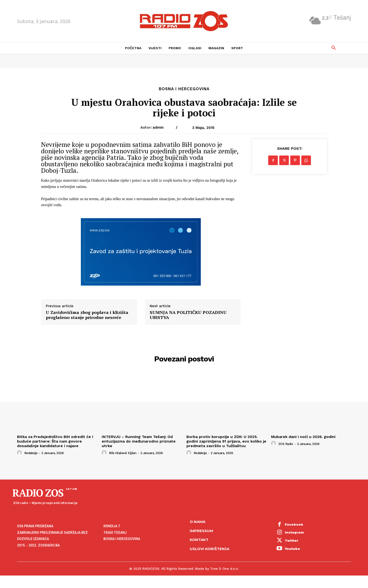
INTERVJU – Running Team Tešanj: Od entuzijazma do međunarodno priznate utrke (139, 441)
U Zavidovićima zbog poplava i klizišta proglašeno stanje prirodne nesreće (87, 315)
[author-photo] (20, 453)
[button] (334, 48)
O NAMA (198, 522)
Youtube (292, 549)
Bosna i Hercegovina (184, 89)
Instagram (294, 532)
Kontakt (199, 540)
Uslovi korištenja (210, 549)
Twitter (292, 540)
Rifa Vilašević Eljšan (123, 453)
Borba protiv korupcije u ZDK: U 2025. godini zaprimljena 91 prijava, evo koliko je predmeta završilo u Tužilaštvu (226, 441)
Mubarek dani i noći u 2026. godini (303, 437)
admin (158, 127)
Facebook (294, 524)
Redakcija (31, 453)
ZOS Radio (286, 444)
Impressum (201, 531)
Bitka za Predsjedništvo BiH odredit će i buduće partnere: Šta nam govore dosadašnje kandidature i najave (55, 441)
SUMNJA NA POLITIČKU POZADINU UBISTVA (188, 315)
